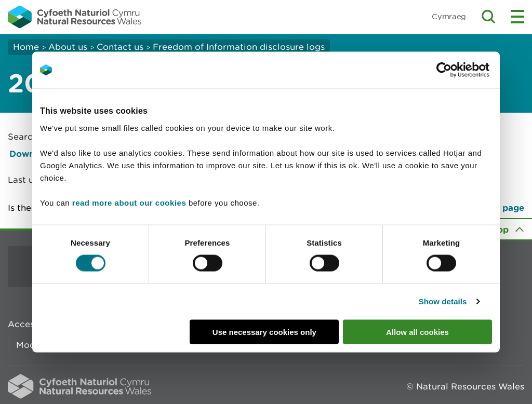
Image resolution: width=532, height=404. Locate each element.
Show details (443, 301)
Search (23, 137)
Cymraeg (449, 16)
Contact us (120, 47)
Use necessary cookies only (264, 332)
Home (26, 47)
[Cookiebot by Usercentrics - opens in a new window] (462, 70)
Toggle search (488, 17)
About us (68, 47)
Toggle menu (517, 17)
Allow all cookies (417, 332)
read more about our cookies (129, 202)
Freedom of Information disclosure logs (239, 47)
